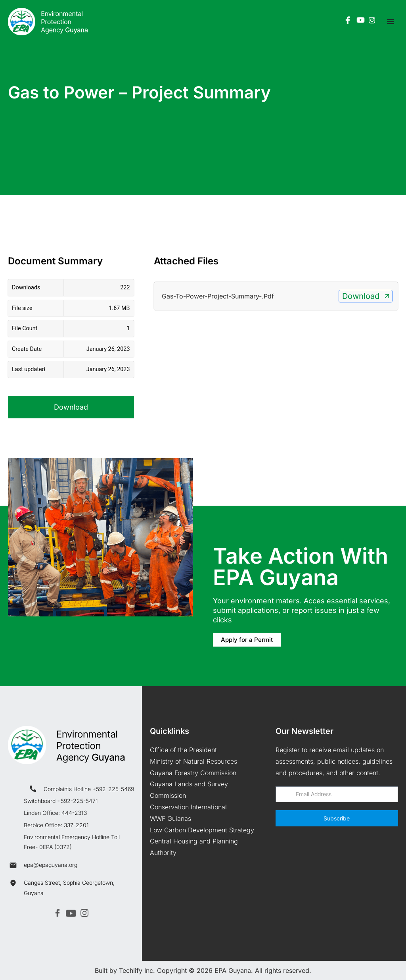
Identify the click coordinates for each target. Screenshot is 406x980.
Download (71, 407)
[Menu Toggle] (391, 21)
